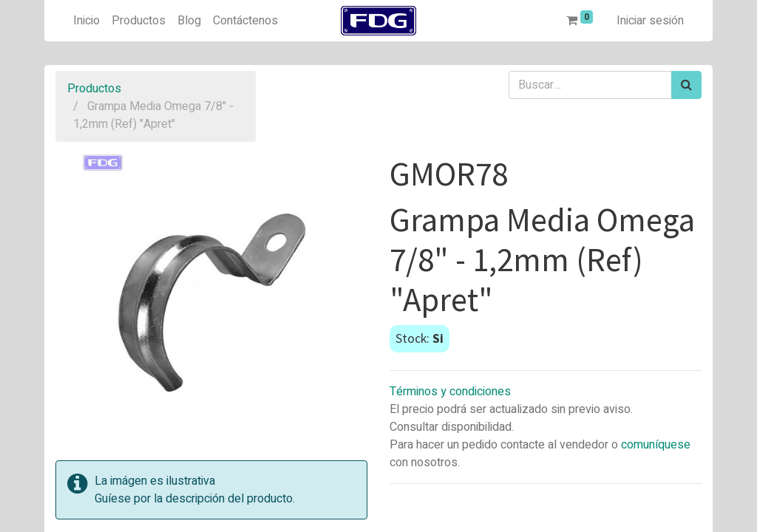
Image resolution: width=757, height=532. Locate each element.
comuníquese (656, 445)
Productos (94, 89)
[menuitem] (86, 21)
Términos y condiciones (450, 392)
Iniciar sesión (650, 21)
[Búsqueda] (686, 85)
